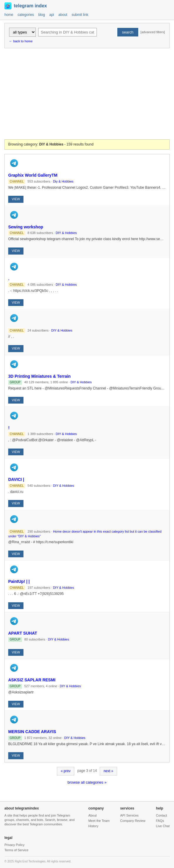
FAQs (160, 821)
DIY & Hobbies (66, 233)
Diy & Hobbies (63, 181)
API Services (129, 815)
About (93, 815)
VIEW (16, 199)
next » (108, 771)
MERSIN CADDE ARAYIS (32, 732)
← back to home (21, 41)
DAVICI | (16, 479)
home (9, 15)
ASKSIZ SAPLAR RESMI (32, 680)
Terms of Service (16, 850)
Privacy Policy (14, 845)
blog (42, 15)
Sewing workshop (26, 227)
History (93, 826)
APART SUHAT (23, 633)
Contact (161, 815)
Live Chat (163, 826)
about (63, 15)
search (128, 32)
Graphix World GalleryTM (33, 175)
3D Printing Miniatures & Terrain (39, 376)
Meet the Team (99, 821)
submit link (80, 15)
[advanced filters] (153, 32)
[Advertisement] (87, 94)
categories (26, 15)
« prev (66, 771)
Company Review (133, 821)
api (52, 15)
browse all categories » (87, 782)
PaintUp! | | (19, 581)
